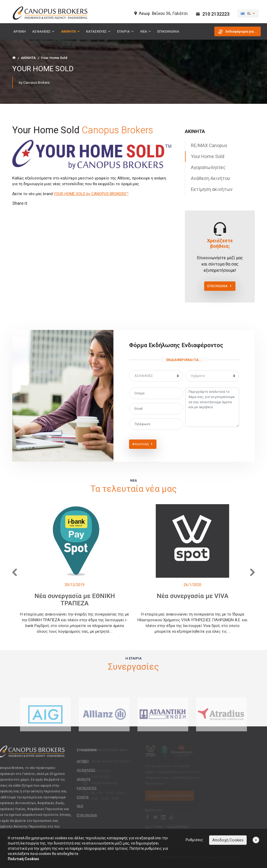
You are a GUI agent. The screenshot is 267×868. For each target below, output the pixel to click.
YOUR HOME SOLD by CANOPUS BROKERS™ (91, 194)
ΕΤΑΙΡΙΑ (126, 31)
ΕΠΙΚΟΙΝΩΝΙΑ (168, 31)
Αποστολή (143, 444)
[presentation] (14, 571)
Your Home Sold (208, 156)
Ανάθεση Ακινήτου (211, 178)
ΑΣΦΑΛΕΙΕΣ (43, 31)
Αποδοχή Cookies (228, 840)
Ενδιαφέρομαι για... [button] (238, 32)
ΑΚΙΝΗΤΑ (71, 31)
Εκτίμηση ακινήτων (212, 189)
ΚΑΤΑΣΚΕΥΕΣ (98, 31)
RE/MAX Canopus (209, 145)
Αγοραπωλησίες (208, 167)
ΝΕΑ (146, 31)
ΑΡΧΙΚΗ (20, 31)
